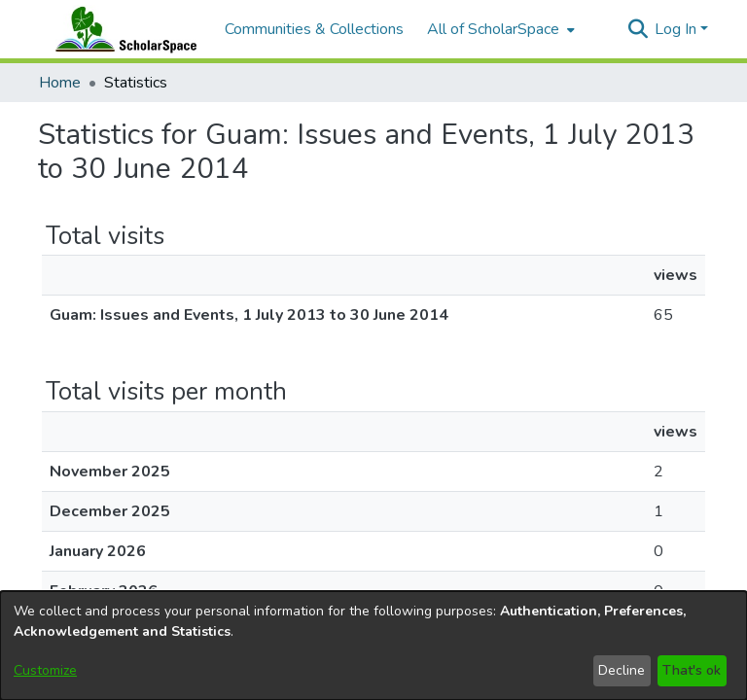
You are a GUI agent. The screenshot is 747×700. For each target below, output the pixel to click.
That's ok (692, 670)
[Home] (122, 29)
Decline (622, 670)
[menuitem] (499, 29)
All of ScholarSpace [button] (493, 29)
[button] (638, 29)
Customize (45, 670)
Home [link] (60, 83)
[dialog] (373, 646)
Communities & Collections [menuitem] (314, 29)
